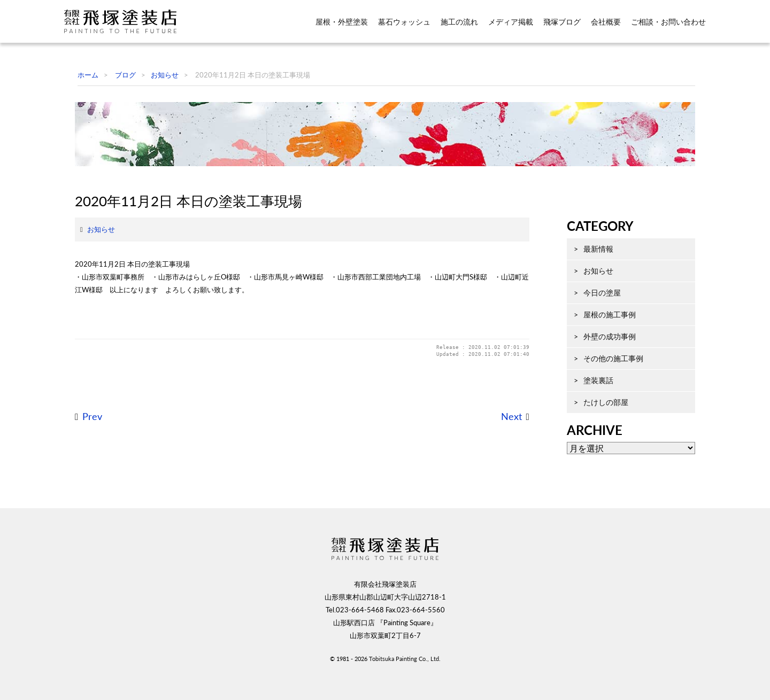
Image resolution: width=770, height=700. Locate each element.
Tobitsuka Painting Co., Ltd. (405, 683)
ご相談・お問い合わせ (668, 22)
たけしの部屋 (595, 453)
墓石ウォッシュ (404, 22)
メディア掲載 (511, 22)
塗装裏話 (588, 431)
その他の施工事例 (603, 409)
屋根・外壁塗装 (342, 22)
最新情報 (588, 300)
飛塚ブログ (562, 22)
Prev (82, 490)
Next (501, 490)
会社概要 (606, 22)
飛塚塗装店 (128, 21)
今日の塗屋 (591, 343)
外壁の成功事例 (599, 387)
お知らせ (90, 303)
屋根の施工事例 (599, 365)
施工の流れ (459, 22)
